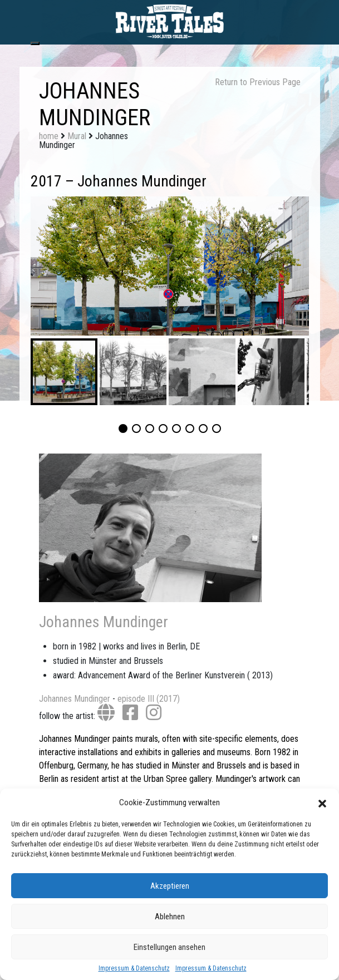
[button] (322, 802)
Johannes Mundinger (104, 622)
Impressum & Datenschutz (134, 968)
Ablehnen (170, 917)
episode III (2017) (149, 699)
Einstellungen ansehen (169, 947)
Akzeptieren (170, 886)
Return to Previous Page (258, 82)
